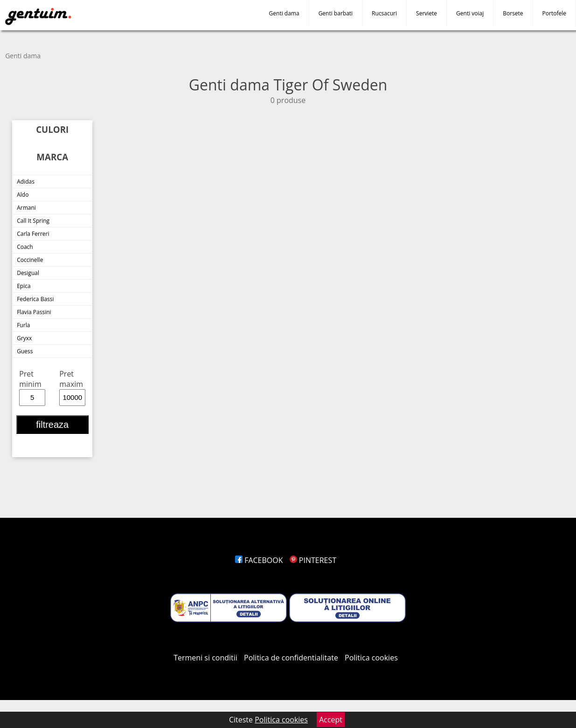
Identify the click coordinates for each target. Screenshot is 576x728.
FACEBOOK (259, 560)
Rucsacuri (384, 13)
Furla (23, 325)
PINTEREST (313, 560)
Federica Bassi (35, 299)
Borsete (513, 13)
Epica (24, 286)
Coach (25, 247)
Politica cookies (371, 658)
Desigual (28, 273)
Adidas (26, 182)
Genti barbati (336, 13)
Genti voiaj (470, 13)
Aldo (23, 195)
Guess (25, 351)
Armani (26, 208)
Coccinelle (30, 260)
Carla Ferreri (33, 234)
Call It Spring (33, 221)
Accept (331, 720)
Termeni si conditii (205, 658)
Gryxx (24, 338)
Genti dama (284, 13)
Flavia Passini (34, 312)
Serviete (427, 13)
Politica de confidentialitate (291, 658)
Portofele (554, 13)
